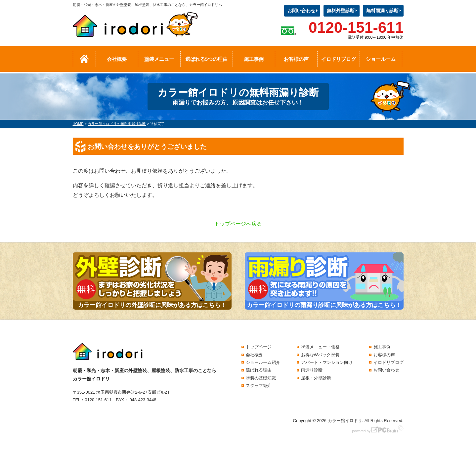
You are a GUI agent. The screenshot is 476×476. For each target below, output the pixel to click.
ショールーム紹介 (263, 362)
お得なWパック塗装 (320, 355)
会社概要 (117, 59)
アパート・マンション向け (327, 362)
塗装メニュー (159, 59)
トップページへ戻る (238, 224)
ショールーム (381, 59)
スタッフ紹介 (259, 386)
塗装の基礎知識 (261, 378)
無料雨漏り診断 (382, 11)
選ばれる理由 (259, 370)
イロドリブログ (339, 59)
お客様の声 (296, 59)
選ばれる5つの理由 (206, 59)
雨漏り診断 (312, 370)
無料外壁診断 (341, 11)
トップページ (259, 347)
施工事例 (254, 59)
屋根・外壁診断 (316, 378)
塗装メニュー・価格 (320, 347)
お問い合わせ (301, 11)
